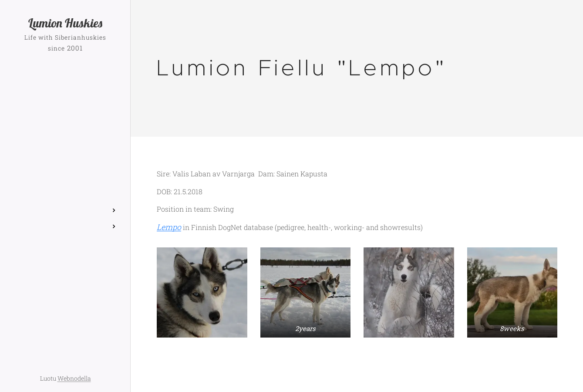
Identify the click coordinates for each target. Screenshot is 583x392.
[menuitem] (65, 152)
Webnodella (74, 378)
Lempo (169, 227)
